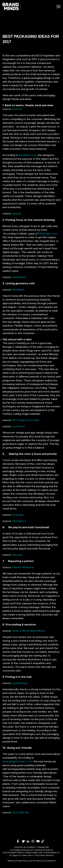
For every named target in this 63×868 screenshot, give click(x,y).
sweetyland (19, 277)
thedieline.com (28, 155)
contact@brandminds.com (22, 850)
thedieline (18, 290)
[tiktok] (44, 841)
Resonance (19, 521)
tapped (17, 213)
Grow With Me (21, 812)
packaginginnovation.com (17, 761)
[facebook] (19, 841)
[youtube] (39, 841)
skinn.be (17, 109)
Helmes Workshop (23, 567)
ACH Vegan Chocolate (26, 420)
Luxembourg (20, 683)
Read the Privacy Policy (18, 861)
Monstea (17, 555)
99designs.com (48, 233)
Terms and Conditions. (46, 861)
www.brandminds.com (44, 850)
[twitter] (24, 841)
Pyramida (18, 515)
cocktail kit (18, 426)
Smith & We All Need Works (28, 631)
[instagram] (34, 841)
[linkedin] (29, 841)
